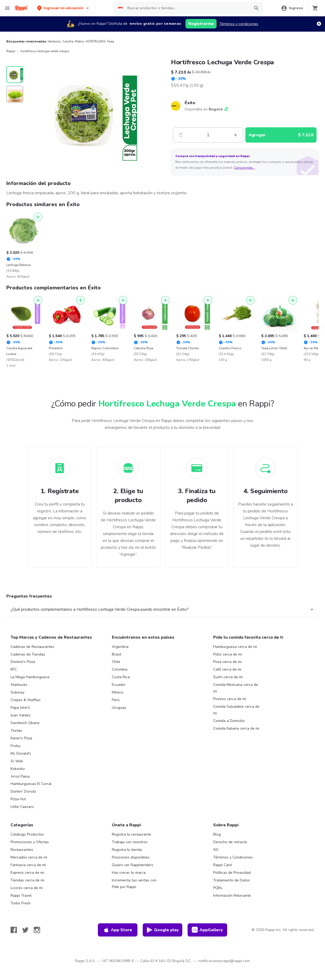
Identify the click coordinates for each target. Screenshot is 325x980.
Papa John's (20, 708)
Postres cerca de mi (230, 699)
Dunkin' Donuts (23, 791)
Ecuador (119, 685)
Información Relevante (232, 896)
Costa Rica (121, 677)
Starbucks (19, 685)
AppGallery (207, 930)
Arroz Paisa (20, 776)
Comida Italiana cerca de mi (236, 728)
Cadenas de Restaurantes (32, 647)
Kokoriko (18, 769)
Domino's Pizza (23, 662)
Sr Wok (17, 761)
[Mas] (236, 135)
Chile (116, 662)
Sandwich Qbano (25, 723)
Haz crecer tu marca (129, 873)
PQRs (218, 888)
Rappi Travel (21, 896)
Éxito (190, 103)
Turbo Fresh (21, 903)
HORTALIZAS (95, 41)
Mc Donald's (21, 753)
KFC (14, 669)
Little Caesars (22, 807)
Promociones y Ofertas (30, 842)
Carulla (68, 41)
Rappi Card (222, 865)
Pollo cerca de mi (228, 654)
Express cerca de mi (27, 873)
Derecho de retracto (230, 842)
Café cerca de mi (227, 669)
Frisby (15, 746)
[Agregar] (38, 217)
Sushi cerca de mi (228, 677)
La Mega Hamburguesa (30, 677)
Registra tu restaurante (132, 834)
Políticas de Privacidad (232, 873)
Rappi (11, 51)
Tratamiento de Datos (231, 880)
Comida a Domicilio (229, 721)
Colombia (120, 669)
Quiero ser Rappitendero (133, 865)
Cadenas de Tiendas (28, 654)
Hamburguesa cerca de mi (235, 647)
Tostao (16, 731)
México (118, 692)
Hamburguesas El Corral (31, 784)
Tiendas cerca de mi (27, 880)
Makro (80, 41)
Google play (163, 930)
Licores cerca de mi (27, 888)
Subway (17, 692)
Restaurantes (22, 850)
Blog (217, 834)
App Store (118, 930)
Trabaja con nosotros (130, 842)
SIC (216, 850)
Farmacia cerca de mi (28, 865)
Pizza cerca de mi (227, 662)
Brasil (117, 654)
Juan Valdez (20, 715)
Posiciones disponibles (131, 857)
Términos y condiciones (239, 24)
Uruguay (119, 708)
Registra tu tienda (127, 850)
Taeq (110, 41)
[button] (63, 8)
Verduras (54, 41)
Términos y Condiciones (233, 857)
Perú (116, 700)
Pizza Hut (18, 799)
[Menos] (181, 135)
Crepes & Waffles (26, 700)
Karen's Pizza (21, 738)
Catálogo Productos (27, 834)
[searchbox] (187, 8)
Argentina (120, 647)
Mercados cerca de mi (29, 857)
